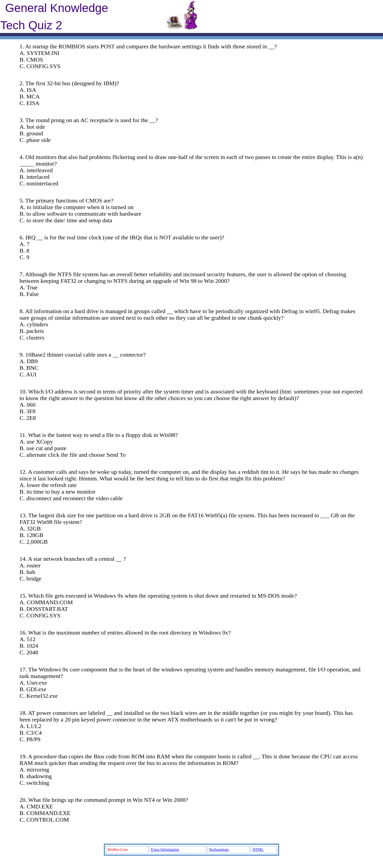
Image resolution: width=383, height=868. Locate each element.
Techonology (219, 850)
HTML (258, 850)
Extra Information (165, 850)
